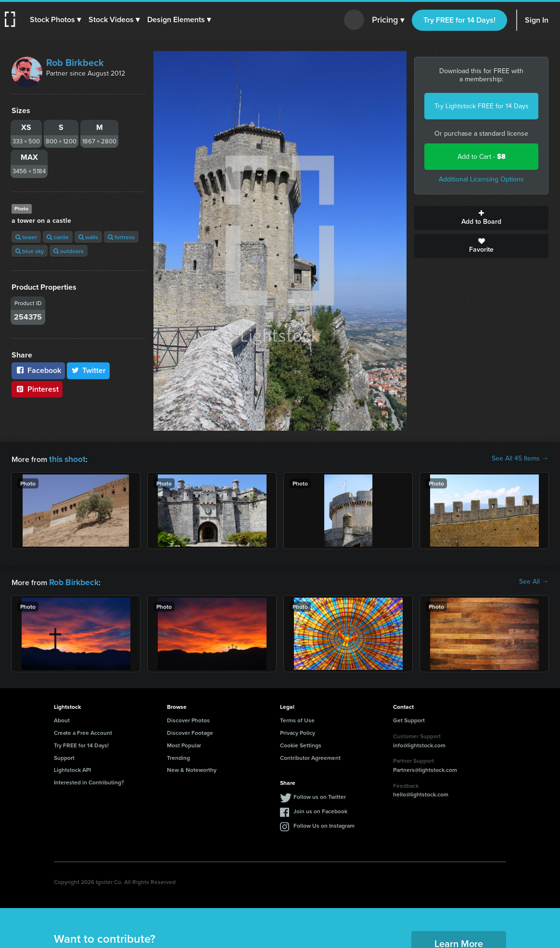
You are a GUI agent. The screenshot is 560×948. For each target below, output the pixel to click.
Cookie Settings (301, 743)
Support (64, 756)
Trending (178, 756)
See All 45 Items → (520, 459)
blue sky (30, 251)
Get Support (409, 718)
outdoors (69, 251)
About (62, 718)
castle (58, 237)
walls (88, 237)
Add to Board (481, 218)
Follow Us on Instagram (324, 824)
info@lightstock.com (419, 743)
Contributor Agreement (310, 756)
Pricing (388, 20)
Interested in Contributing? (89, 780)
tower (26, 237)
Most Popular (184, 743)
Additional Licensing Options (481, 179)
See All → (534, 581)
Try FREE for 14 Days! (459, 20)
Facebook (38, 370)
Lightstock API (72, 768)
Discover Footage (190, 731)
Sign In (537, 20)
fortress (121, 237)
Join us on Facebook (320, 809)
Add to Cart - (482, 157)
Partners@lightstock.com (425, 768)
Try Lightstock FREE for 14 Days (482, 106)
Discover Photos (188, 718)
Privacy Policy (298, 731)
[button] (56, 20)
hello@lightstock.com (421, 792)
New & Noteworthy (192, 768)
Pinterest (37, 389)
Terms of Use (297, 718)
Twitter (89, 370)
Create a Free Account (83, 731)
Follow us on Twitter (320, 795)
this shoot (66, 458)
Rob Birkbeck (75, 63)
